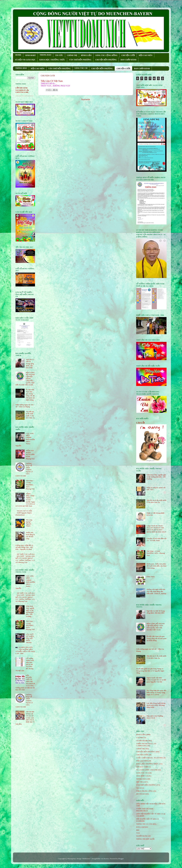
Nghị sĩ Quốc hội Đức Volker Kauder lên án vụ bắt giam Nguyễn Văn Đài (156, 680)
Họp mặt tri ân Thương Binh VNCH (155, 717)
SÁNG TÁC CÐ (81, 68)
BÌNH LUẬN (86, 55)
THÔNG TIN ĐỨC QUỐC (146, 839)
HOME (18, 55)
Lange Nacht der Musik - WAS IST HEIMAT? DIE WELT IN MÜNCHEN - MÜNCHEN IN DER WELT (156, 529)
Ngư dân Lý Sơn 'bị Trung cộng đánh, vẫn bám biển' (30, 364)
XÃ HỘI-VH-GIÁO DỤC (25, 60)
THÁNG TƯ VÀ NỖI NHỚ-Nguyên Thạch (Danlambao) (24, 513)
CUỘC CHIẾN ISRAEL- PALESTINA (150, 758)
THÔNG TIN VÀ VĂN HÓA (146, 824)
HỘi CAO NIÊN (142, 761)
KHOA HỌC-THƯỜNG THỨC (52, 60)
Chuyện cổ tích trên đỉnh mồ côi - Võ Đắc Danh (156, 539)
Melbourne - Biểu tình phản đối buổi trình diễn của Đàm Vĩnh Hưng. (156, 566)
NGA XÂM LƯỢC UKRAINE (147, 770)
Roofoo (106, 859)
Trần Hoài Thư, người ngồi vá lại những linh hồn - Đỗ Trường (30, 611)
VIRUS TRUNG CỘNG (145, 791)
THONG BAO (45, 55)
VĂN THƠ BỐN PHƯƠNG (80, 60)
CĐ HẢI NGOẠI (142, 741)
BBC (138, 830)
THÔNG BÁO (21, 68)
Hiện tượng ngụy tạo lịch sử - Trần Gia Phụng (24, 406)
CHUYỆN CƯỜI (128, 55)
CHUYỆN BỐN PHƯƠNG (106, 60)
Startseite (86, 99)
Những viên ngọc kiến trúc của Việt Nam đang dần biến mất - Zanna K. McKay (156, 591)
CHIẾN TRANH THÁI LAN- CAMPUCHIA (146, 745)
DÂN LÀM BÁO (142, 827)
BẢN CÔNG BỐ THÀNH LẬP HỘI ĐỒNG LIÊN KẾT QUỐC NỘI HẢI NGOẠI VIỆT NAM (156, 627)
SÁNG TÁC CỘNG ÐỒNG (106, 55)
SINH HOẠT (30, 55)
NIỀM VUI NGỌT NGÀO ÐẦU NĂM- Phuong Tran (30, 455)
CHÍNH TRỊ (72, 55)
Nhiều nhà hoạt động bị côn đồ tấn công (30, 536)
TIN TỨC (59, 55)
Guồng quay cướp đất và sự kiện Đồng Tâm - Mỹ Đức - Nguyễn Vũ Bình (24, 547)
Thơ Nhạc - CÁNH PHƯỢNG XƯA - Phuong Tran (30, 485)
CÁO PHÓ (140, 738)
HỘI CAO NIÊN (145, 55)
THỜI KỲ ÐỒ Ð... (48, 83)
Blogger (121, 859)
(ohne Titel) (150, 577)
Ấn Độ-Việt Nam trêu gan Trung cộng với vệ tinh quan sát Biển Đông (30, 395)
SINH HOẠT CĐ (142, 776)
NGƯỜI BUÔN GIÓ (143, 836)
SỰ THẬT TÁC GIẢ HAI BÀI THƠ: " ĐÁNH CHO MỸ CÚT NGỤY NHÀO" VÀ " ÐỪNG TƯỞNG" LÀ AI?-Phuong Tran (25, 558)
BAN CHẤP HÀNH (128, 60)
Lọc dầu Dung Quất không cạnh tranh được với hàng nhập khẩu (156, 705)
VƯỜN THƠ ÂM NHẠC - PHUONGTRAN (145, 810)
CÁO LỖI (140, 423)
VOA (138, 833)
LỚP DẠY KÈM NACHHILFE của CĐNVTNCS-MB (22, 90)
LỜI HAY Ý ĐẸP (142, 767)
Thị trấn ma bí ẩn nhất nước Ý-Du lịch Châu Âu (30, 415)
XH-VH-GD (140, 794)
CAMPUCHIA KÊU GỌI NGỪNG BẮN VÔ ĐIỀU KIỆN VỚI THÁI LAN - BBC (25, 650)
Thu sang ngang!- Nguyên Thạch (29, 523)
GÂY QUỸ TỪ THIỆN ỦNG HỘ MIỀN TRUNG (30, 638)
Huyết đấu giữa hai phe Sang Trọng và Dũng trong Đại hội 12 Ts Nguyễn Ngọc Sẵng (150, 671)
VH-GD (139, 788)
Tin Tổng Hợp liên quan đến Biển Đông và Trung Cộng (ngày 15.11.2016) (156, 692)
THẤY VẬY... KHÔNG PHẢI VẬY (56, 86)
